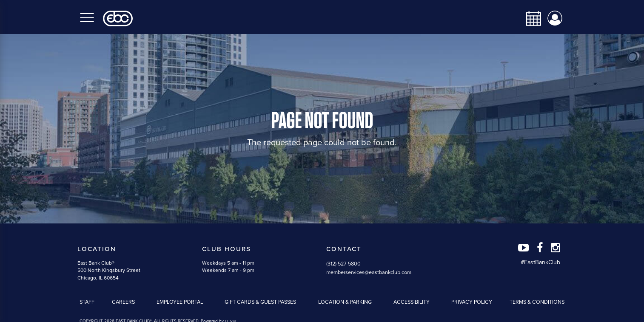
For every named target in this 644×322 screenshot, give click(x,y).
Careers (123, 302)
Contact (344, 249)
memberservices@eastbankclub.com (369, 272)
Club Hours (227, 249)
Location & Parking (345, 302)
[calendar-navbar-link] (530, 18)
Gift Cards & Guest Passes (260, 302)
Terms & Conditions (537, 302)
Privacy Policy (472, 302)
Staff (87, 302)
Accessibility (412, 302)
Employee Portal (180, 302)
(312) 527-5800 (343, 264)
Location (97, 249)
